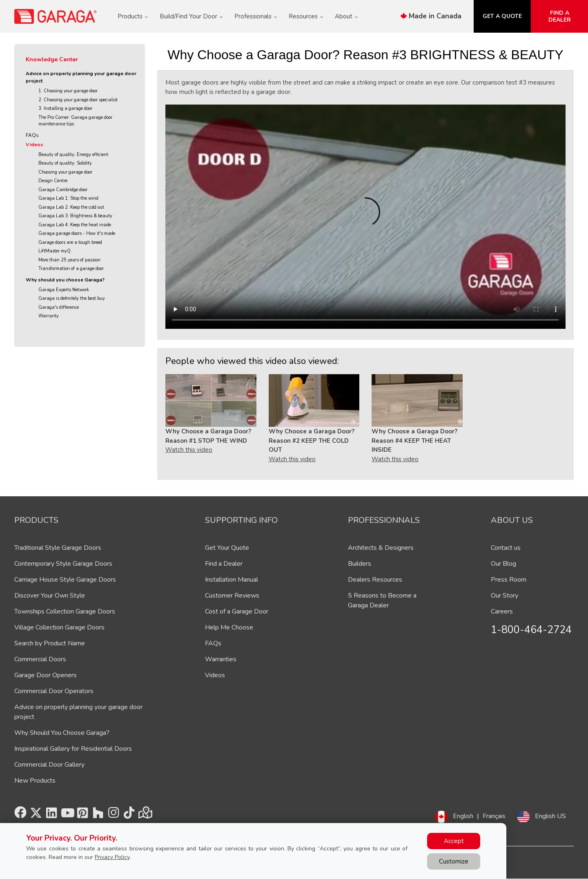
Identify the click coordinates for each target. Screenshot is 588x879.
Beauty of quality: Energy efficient (73, 155)
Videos (35, 145)
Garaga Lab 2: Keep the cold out (71, 207)
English (463, 816)
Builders (360, 564)
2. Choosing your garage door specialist (78, 100)
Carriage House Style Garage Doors (65, 580)
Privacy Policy (112, 857)
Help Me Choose (229, 627)
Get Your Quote (227, 548)
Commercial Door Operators (54, 691)
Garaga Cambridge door (63, 190)
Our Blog (503, 564)
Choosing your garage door (65, 172)
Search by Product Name (50, 643)
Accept (454, 841)
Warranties (221, 659)
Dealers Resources (375, 580)
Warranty (49, 316)
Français (494, 816)
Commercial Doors (40, 659)
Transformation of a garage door (71, 269)
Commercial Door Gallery (49, 765)
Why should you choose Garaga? (65, 280)
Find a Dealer (224, 564)
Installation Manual (232, 580)
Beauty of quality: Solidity (65, 163)
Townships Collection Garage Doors (65, 611)
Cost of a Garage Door (237, 611)
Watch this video (189, 450)
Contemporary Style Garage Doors (63, 564)
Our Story (504, 596)
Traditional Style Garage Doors (58, 548)
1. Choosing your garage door (68, 91)
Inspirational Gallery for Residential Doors (73, 749)
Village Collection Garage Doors (59, 627)
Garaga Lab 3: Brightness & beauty (75, 216)
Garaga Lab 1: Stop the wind (68, 198)
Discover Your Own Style (50, 596)
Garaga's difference (59, 307)
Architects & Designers (381, 548)
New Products (35, 781)
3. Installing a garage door (65, 108)
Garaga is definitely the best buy (72, 298)
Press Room (509, 580)
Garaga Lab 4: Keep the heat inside (75, 225)
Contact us (506, 548)
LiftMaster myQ (55, 251)
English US (550, 816)
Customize (454, 861)
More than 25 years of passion (69, 260)
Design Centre (53, 181)
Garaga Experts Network (64, 290)
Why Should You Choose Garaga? (62, 733)
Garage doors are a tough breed (70, 242)
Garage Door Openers (46, 675)
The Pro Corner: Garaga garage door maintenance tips (75, 121)
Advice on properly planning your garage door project (81, 77)
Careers (502, 611)
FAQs (32, 135)
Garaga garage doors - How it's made (77, 233)
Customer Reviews (232, 596)
